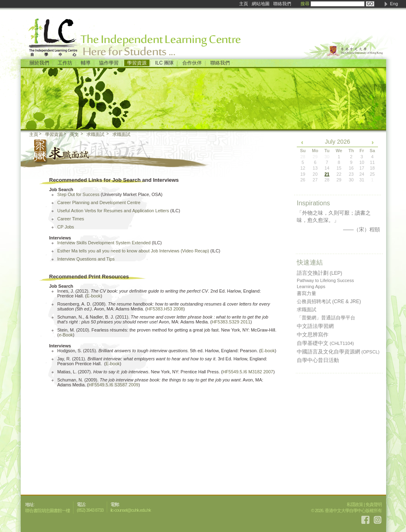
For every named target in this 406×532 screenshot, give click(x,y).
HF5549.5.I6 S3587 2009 (113, 385)
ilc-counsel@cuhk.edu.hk (131, 510)
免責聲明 (374, 504)
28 (327, 180)
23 (351, 174)
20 (315, 174)
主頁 (244, 4)
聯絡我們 (282, 4)
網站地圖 (261, 4)
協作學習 (109, 63)
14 (327, 168)
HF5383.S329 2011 (231, 322)
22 (339, 174)
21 (327, 174)
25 (372, 174)
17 (362, 168)
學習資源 (137, 63)
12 (303, 168)
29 (339, 180)
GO (370, 4)
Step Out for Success (78, 194)
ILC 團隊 (164, 63)
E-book (94, 296)
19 (303, 174)
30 (351, 180)
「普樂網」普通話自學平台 (326, 318)
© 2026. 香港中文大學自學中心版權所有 (346, 510)
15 (339, 168)
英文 (74, 134)
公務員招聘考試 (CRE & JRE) (329, 302)
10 (362, 162)
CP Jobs (66, 227)
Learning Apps (311, 286)
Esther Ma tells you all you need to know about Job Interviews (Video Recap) (133, 251)
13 (315, 168)
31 (362, 180)
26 (303, 180)
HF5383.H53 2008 (165, 309)
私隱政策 (355, 504)
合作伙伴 (192, 63)
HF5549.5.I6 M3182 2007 (248, 372)
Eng (394, 4)
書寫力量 (307, 293)
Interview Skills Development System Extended (104, 243)
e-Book (66, 335)
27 (315, 180)
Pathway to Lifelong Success (325, 280)
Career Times (71, 219)
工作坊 (65, 63)
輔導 (86, 63)
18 (372, 168)
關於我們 (39, 63)
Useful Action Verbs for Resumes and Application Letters (113, 211)
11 (372, 162)
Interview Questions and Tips (86, 259)
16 (351, 168)
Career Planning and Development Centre (99, 202)
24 (362, 174)
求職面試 (95, 134)
